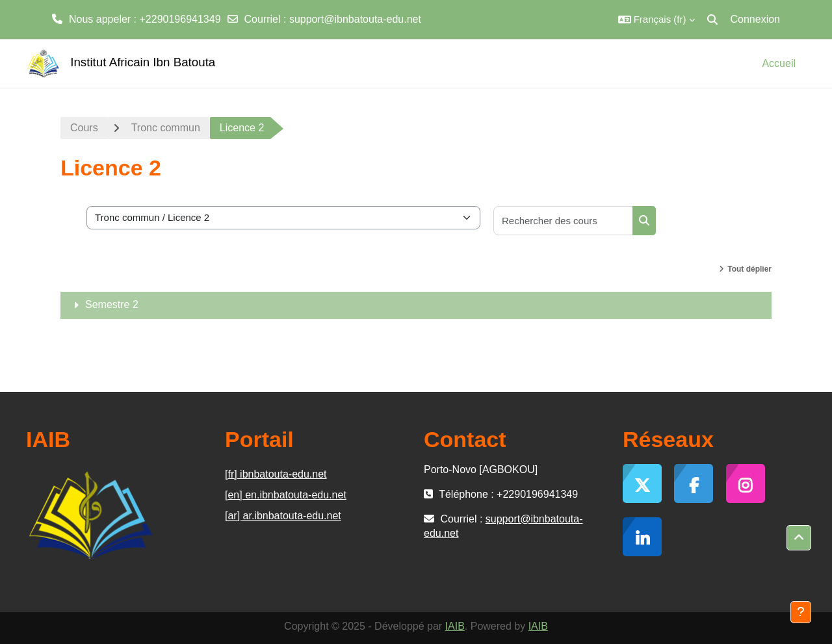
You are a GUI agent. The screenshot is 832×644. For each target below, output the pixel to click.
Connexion (756, 19)
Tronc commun (166, 128)
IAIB (455, 626)
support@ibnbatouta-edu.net (355, 19)
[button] (656, 19)
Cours (84, 128)
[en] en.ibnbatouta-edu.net (286, 495)
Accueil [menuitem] (779, 63)
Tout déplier (749, 269)
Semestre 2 (112, 304)
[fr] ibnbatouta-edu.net (276, 474)
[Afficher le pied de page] (801, 612)
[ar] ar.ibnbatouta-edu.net (283, 516)
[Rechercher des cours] (564, 221)
